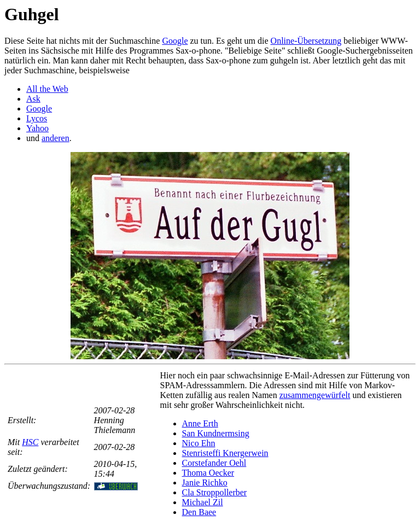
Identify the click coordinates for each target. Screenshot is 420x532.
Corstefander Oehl (214, 463)
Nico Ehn (199, 443)
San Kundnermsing (216, 433)
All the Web (47, 89)
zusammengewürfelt (315, 395)
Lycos (37, 118)
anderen (56, 138)
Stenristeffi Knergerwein (225, 453)
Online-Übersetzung (306, 41)
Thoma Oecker (208, 473)
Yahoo (37, 128)
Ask (33, 99)
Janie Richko (205, 483)
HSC (30, 442)
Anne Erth (200, 423)
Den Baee (199, 512)
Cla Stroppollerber (215, 492)
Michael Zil (203, 502)
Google (175, 41)
